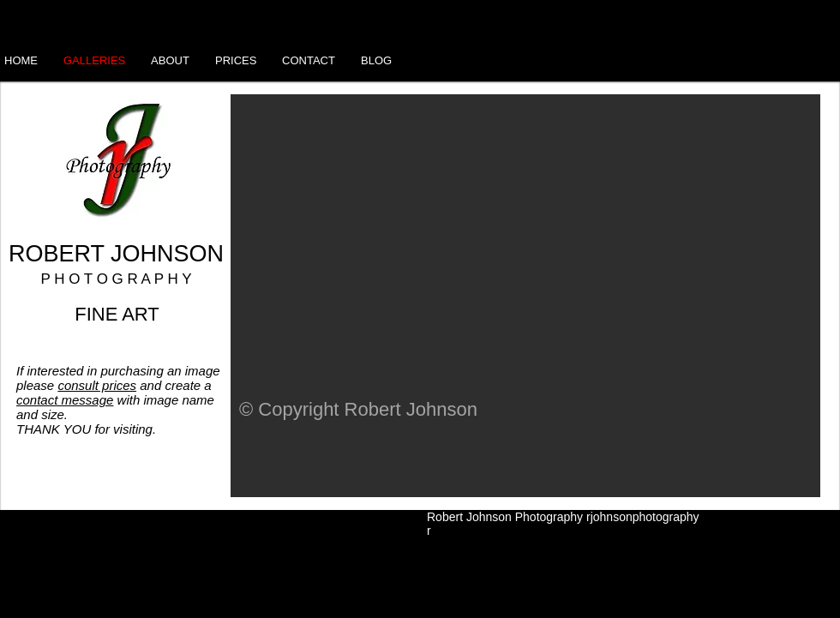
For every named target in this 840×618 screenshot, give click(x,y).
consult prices (97, 385)
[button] (525, 296)
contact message (65, 400)
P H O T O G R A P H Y (116, 279)
